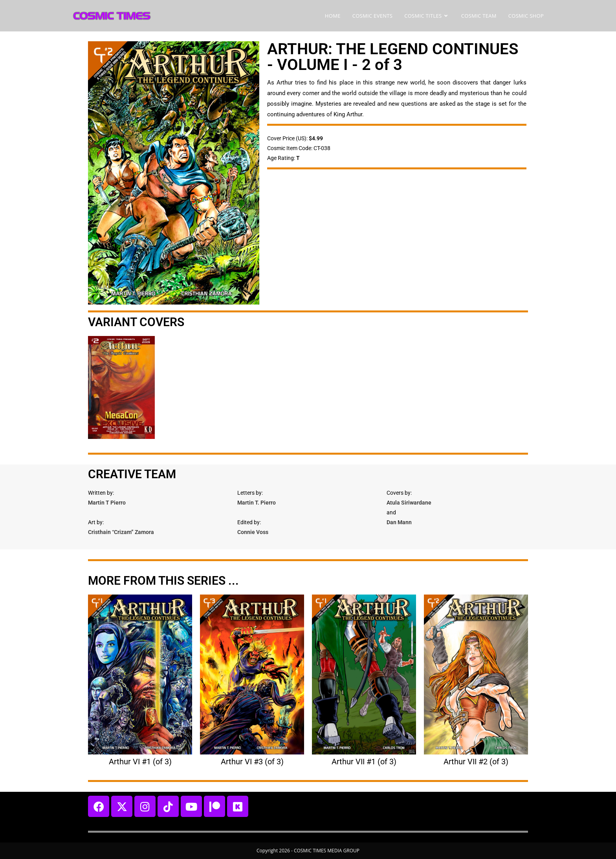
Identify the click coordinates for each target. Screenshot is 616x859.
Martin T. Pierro (257, 503)
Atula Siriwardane (409, 503)
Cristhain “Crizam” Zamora (121, 532)
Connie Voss (253, 532)
